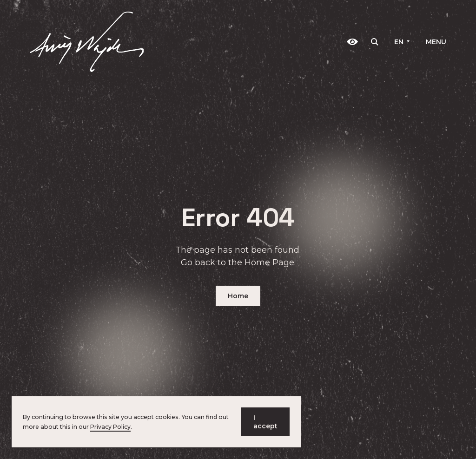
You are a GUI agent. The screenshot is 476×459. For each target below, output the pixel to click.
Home (238, 296)
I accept (265, 422)
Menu (436, 42)
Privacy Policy (110, 427)
